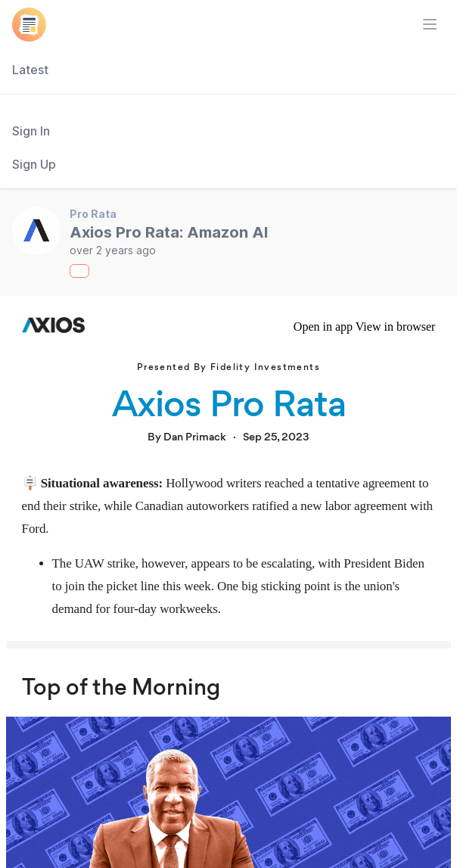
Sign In (31, 131)
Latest (30, 70)
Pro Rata (93, 214)
